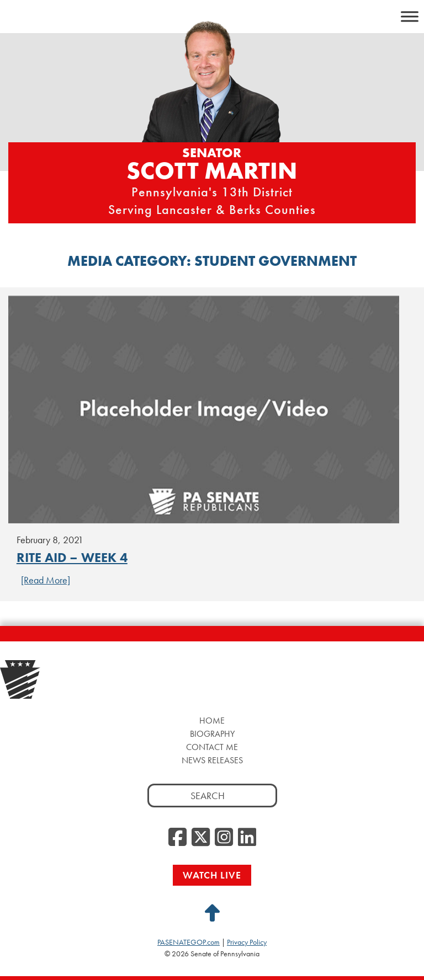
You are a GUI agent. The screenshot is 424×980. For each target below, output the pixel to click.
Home (212, 721)
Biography (212, 734)
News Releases (212, 760)
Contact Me (212, 747)
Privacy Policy (247, 942)
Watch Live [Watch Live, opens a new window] (212, 875)
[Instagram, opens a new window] (224, 838)
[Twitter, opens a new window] (201, 838)
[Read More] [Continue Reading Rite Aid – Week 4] (46, 580)
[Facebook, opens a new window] (177, 838)
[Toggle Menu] (410, 16)
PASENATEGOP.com (189, 942)
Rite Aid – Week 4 (72, 557)
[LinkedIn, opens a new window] (247, 838)
